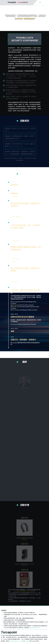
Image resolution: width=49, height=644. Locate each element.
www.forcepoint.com (14, 640)
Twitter (22, 640)
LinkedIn (27, 640)
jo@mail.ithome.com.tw (35, 627)
